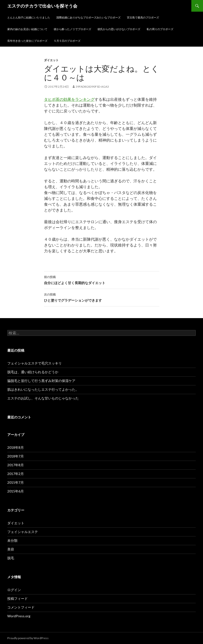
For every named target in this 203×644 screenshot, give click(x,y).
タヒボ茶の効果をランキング (69, 99)
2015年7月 (16, 482)
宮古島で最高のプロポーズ (143, 17)
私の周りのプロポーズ (160, 29)
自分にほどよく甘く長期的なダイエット (102, 280)
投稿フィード (18, 598)
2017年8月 (16, 465)
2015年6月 (16, 491)
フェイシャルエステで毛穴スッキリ (35, 363)
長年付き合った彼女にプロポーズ (27, 41)
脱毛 (11, 558)
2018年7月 (16, 456)
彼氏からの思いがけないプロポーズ (119, 29)
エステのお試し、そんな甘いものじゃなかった (43, 398)
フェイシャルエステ (23, 532)
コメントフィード (21, 607)
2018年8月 (16, 447)
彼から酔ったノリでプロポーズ (72, 29)
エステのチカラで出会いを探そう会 (42, 6)
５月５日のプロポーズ (67, 41)
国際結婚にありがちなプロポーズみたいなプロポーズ (88, 17)
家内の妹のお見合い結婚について (27, 29)
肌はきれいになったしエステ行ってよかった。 (43, 389)
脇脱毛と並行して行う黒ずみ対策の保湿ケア (41, 381)
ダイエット (51, 60)
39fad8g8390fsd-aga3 (92, 87)
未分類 (12, 540)
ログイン (14, 590)
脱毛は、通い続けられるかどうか (33, 372)
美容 (11, 549)
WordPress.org (19, 616)
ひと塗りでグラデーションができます (102, 297)
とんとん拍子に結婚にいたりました (29, 17)
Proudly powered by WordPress (28, 638)
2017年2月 (16, 474)
